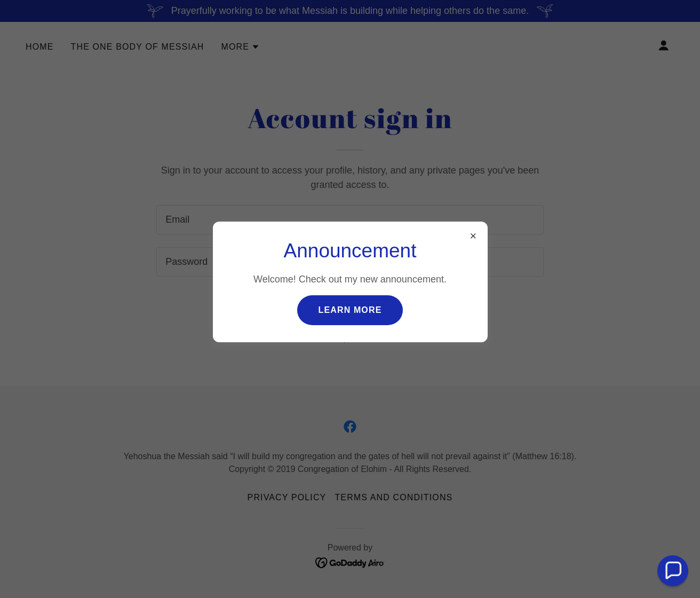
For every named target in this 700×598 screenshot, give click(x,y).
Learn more (350, 310)
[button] (673, 571)
